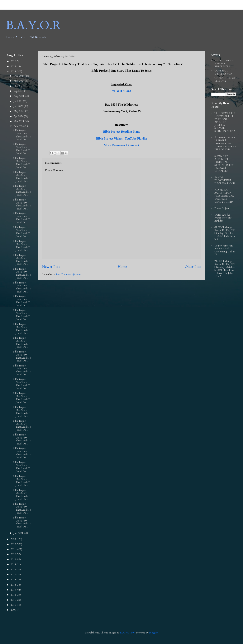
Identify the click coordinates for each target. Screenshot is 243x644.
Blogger (153, 633)
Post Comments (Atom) (68, 274)
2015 (14, 580)
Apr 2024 (19, 116)
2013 (14, 590)
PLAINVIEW (127, 633)
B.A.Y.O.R (33, 25)
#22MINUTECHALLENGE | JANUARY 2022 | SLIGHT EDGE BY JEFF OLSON (225, 144)
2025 (14, 67)
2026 (14, 61)
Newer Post (51, 267)
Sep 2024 (19, 91)
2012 (14, 595)
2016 (14, 575)
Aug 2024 (19, 96)
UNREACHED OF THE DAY (225, 80)
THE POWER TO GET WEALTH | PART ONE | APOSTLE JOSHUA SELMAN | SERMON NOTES (225, 122)
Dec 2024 (19, 76)
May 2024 (19, 111)
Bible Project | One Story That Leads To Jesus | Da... (22, 135)
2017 (14, 570)
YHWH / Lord (121, 91)
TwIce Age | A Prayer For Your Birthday (223, 218)
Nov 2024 (19, 81)
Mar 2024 (19, 121)
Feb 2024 (19, 126)
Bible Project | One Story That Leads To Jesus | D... (22, 218)
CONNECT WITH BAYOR (223, 72)
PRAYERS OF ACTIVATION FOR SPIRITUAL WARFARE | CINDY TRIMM (224, 196)
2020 (14, 554)
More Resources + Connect (121, 145)
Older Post (193, 267)
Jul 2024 (18, 101)
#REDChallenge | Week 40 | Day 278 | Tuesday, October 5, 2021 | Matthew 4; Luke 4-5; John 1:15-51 (225, 269)
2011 (14, 600)
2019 (14, 559)
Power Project (222, 208)
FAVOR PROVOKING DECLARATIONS (225, 180)
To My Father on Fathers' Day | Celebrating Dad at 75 (224, 250)
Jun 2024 (19, 106)
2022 (14, 544)
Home (122, 267)
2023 (14, 539)
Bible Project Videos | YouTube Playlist (122, 138)
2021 (14, 549)
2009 (14, 610)
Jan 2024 (19, 533)
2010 (14, 605)
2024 (14, 71)
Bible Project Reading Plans (121, 132)
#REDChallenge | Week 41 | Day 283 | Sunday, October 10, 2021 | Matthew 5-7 (225, 233)
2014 (14, 585)
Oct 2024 (19, 86)
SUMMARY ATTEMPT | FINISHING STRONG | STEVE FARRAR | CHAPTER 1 (225, 163)
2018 (14, 564)
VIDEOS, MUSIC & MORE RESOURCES (224, 64)
